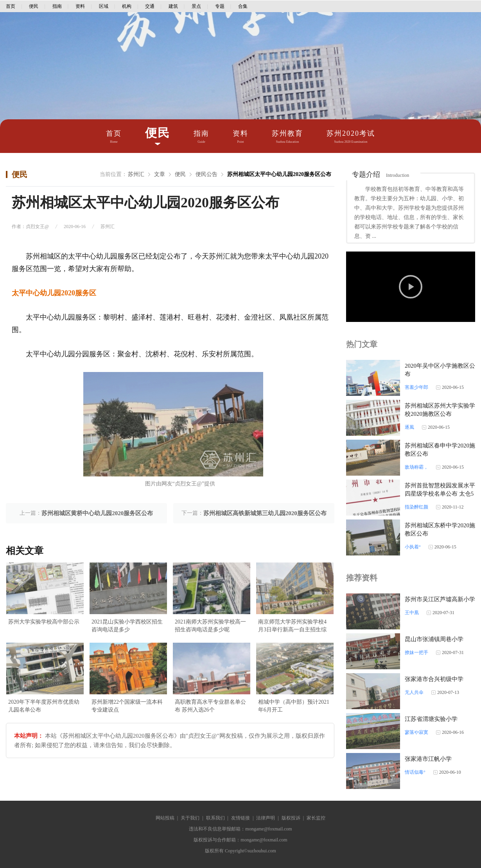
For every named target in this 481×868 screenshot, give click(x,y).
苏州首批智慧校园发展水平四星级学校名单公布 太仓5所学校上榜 (440, 494)
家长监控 (316, 818)
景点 (196, 6)
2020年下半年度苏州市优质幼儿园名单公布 (44, 706)
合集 (243, 6)
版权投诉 (291, 818)
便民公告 (206, 174)
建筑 (173, 6)
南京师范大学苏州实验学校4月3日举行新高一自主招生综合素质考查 (292, 626)
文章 (160, 174)
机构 (127, 6)
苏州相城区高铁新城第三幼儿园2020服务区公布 (265, 513)
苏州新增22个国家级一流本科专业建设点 (127, 706)
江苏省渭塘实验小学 (431, 719)
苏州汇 (136, 174)
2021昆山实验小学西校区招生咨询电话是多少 (127, 626)
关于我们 (190, 818)
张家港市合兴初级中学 (434, 679)
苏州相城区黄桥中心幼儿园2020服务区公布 (97, 513)
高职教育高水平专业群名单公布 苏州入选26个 (210, 706)
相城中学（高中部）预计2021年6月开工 (294, 706)
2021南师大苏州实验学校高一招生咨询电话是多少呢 (210, 626)
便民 (34, 6)
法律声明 (266, 818)
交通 (150, 6)
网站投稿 (165, 818)
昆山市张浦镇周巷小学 (434, 639)
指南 (57, 6)
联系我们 (215, 818)
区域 (104, 6)
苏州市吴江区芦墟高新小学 (440, 599)
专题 (220, 6)
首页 (11, 6)
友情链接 (240, 818)
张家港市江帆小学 (428, 759)
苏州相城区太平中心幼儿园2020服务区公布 (279, 174)
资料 (80, 6)
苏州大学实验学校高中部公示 (44, 622)
